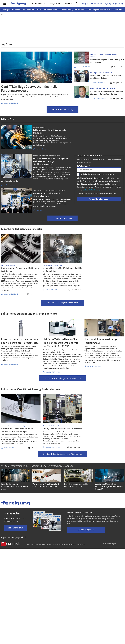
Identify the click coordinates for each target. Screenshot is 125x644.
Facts (83, 544)
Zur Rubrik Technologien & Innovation (62, 303)
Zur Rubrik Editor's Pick (62, 218)
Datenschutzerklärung (91, 190)
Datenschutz (34, 544)
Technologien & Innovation (10, 10)
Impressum (43, 544)
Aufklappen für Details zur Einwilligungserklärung (97, 194)
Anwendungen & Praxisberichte (99, 10)
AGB (28, 544)
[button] (120, 477)
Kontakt (78, 544)
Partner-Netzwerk (37, 4)
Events (68, 4)
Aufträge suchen (54, 4)
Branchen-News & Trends (32, 10)
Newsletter (98, 4)
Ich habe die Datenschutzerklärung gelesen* (98, 174)
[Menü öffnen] (5, 4)
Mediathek (119, 10)
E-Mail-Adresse (83, 166)
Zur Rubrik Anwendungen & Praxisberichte (63, 378)
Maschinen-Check (50, 10)
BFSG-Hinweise (52, 544)
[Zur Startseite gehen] (18, 4)
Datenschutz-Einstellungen (66, 544)
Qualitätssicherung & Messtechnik (72, 10)
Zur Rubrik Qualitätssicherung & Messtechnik (62, 454)
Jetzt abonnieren (16, 528)
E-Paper (85, 4)
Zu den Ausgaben (86, 530)
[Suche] (77, 4)
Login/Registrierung (116, 4)
